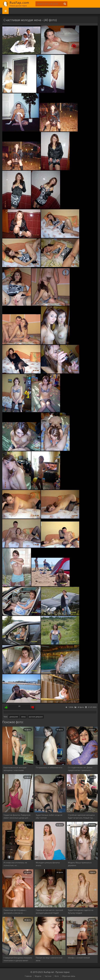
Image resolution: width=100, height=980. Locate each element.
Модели (38, 976)
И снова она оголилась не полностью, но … (15, 864)
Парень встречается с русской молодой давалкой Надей (49, 911)
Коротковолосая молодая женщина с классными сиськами (15, 769)
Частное (48, 976)
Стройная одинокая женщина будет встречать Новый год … (81, 816)
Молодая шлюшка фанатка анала (48, 864)
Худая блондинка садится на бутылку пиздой (81, 911)
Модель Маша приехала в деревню (80, 864)
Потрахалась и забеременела (49, 767)
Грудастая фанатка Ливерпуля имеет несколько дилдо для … (17, 816)
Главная (28, 976)
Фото (57, 976)
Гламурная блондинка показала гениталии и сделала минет (18, 959)
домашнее (14, 717)
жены (23, 717)
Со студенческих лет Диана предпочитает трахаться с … (81, 769)
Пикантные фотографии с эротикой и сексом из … (15, 911)
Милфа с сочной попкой (79, 958)
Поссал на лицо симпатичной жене (49, 959)
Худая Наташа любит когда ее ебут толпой (49, 816)
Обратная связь (69, 976)
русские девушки (36, 717)
